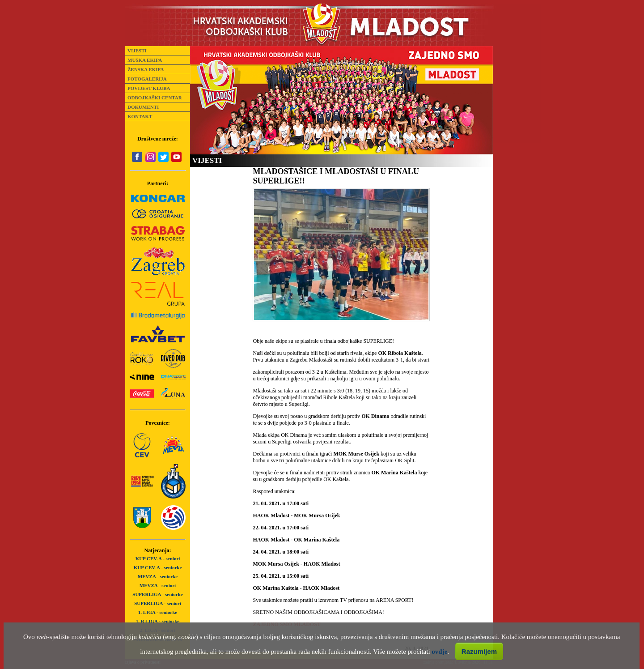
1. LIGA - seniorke (158, 612)
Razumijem (479, 651)
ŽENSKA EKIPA (146, 69)
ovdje (439, 652)
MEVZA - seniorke (158, 576)
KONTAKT (140, 116)
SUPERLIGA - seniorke (157, 594)
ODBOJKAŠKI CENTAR (155, 98)
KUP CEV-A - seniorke (158, 567)
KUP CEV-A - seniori (158, 558)
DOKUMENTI (143, 107)
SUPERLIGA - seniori (158, 603)
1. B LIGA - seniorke (158, 621)
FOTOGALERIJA (147, 79)
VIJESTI (137, 51)
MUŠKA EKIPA (145, 60)
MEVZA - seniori (158, 585)
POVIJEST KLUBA (149, 88)
